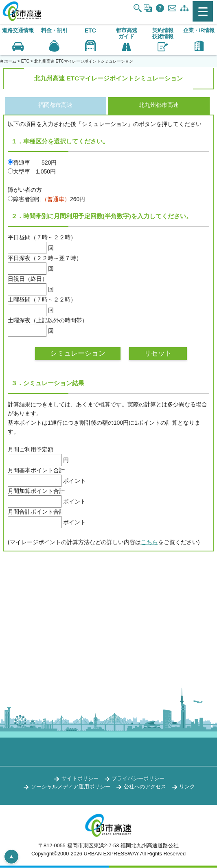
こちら (149, 542)
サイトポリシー (80, 779)
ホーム (10, 61)
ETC (90, 31)
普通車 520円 (32, 163)
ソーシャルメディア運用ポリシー (71, 787)
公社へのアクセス (145, 787)
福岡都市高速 (55, 105)
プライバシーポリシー (138, 779)
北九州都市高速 (159, 105)
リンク (187, 787)
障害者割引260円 (46, 199)
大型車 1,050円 (32, 171)
